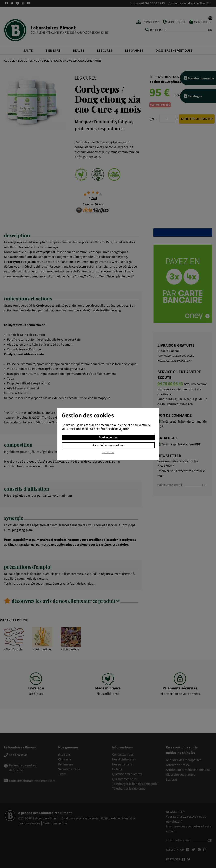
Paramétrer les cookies (108, 445)
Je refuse (108, 452)
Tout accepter (108, 437)
